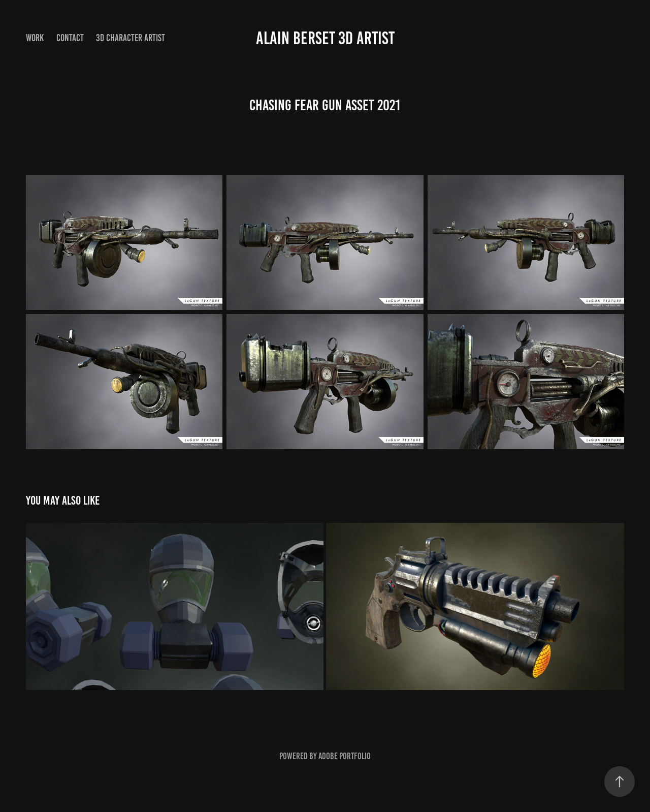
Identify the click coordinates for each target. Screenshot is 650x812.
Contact (70, 38)
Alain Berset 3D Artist (325, 38)
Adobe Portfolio (345, 756)
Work (35, 38)
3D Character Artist (131, 38)
